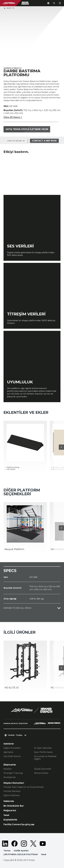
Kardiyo (8, 769)
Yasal (6, 815)
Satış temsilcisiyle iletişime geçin (27, 129)
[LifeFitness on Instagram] (24, 844)
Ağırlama (8, 752)
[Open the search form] (54, 3)
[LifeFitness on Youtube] (43, 844)
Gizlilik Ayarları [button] (21, 851)
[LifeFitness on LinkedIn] (5, 844)
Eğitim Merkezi (12, 795)
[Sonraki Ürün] (61, 447)
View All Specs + (13, 117)
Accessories (10, 777)
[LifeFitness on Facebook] (14, 844)
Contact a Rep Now (44, 141)
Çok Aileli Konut (12, 756)
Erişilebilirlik (10, 820)
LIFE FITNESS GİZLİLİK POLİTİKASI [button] (21, 854)
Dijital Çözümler (43, 769)
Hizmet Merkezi (12, 791)
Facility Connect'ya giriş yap (19, 824)
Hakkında (9, 801)
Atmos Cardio (41, 773)
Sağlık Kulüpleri (12, 748)
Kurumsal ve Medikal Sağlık (45, 758)
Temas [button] (7, 851)
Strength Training (13, 773)
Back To (9, 8)
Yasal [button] (43, 854)
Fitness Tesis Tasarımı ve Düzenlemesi (24, 787)
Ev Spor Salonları (43, 748)
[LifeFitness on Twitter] (33, 844)
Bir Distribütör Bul (14, 806)
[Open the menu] (60, 3)
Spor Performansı (43, 752)
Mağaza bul (10, 810)
